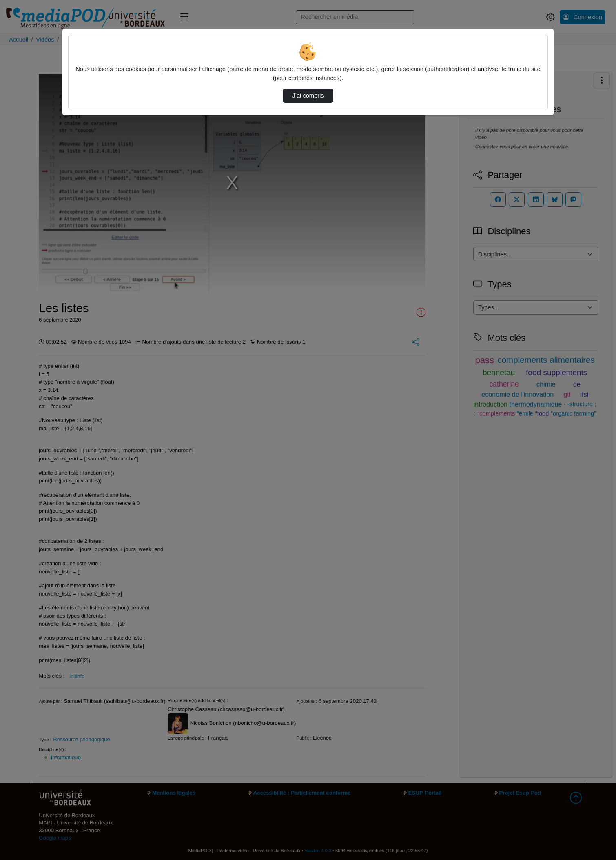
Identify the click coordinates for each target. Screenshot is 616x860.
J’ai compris (308, 96)
